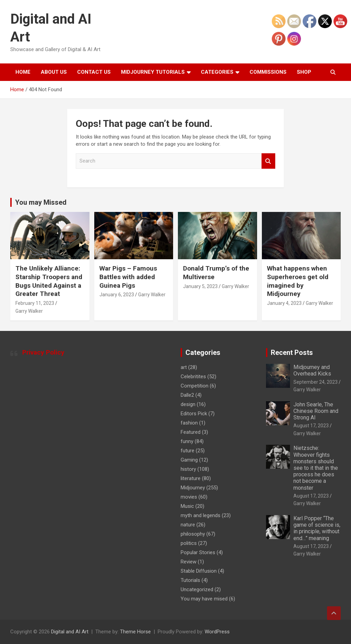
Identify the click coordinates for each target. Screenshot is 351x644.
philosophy (193, 534)
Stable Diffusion (199, 571)
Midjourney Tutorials (153, 72)
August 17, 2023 (311, 426)
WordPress (217, 632)
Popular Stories (198, 552)
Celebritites (193, 377)
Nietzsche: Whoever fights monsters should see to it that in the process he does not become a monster (316, 468)
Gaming (189, 460)
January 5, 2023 (200, 286)
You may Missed (41, 202)
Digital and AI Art (70, 632)
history (188, 469)
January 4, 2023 (284, 303)
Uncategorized (197, 589)
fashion (189, 423)
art (184, 367)
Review (189, 562)
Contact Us (94, 72)
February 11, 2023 (35, 303)
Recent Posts (292, 353)
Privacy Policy (43, 352)
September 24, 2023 (316, 382)
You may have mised (204, 599)
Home (23, 72)
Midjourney (193, 488)
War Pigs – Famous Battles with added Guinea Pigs (128, 277)
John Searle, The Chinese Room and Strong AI (316, 411)
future (187, 451)
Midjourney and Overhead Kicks (312, 370)
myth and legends (201, 515)
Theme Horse (135, 632)
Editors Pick (194, 414)
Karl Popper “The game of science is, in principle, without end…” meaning (317, 528)
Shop (304, 72)
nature (188, 525)
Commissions (268, 72)
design (188, 404)
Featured (191, 432)
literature (191, 478)
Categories (217, 72)
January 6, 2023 (117, 295)
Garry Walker (29, 311)
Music (187, 506)
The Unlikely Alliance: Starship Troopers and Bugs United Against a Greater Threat (49, 281)
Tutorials (190, 580)
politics (189, 543)
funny (187, 441)
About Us (54, 72)
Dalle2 (187, 395)
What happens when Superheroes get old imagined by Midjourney (298, 281)
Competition (195, 386)
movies (189, 497)
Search (268, 161)
